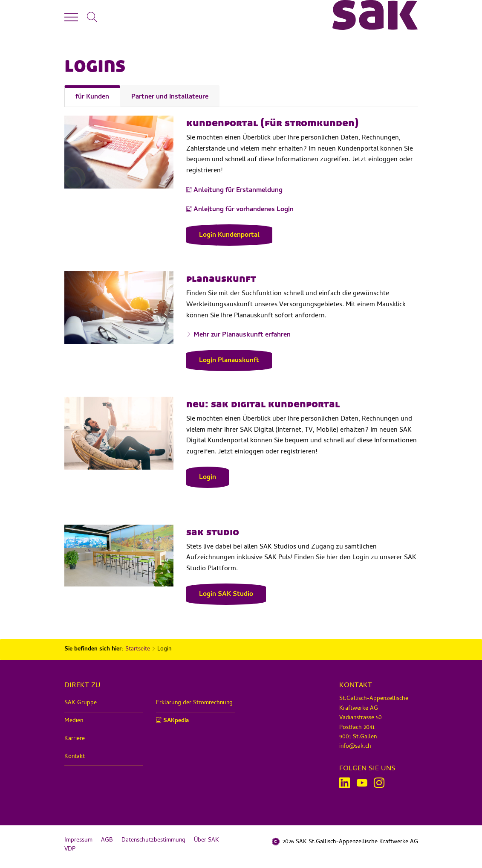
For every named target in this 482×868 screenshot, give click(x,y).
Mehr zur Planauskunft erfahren (242, 335)
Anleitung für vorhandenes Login (244, 210)
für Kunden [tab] (92, 97)
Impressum (78, 840)
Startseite (138, 649)
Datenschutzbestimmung (153, 840)
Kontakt (75, 757)
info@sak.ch (355, 747)
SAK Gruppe (81, 703)
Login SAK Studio (226, 595)
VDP (70, 849)
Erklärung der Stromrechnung (194, 703)
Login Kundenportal (229, 235)
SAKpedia (176, 721)
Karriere (75, 739)
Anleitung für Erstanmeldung (238, 191)
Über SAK (206, 840)
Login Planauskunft (229, 361)
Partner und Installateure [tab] (170, 97)
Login (208, 478)
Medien (74, 721)
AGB (107, 840)
